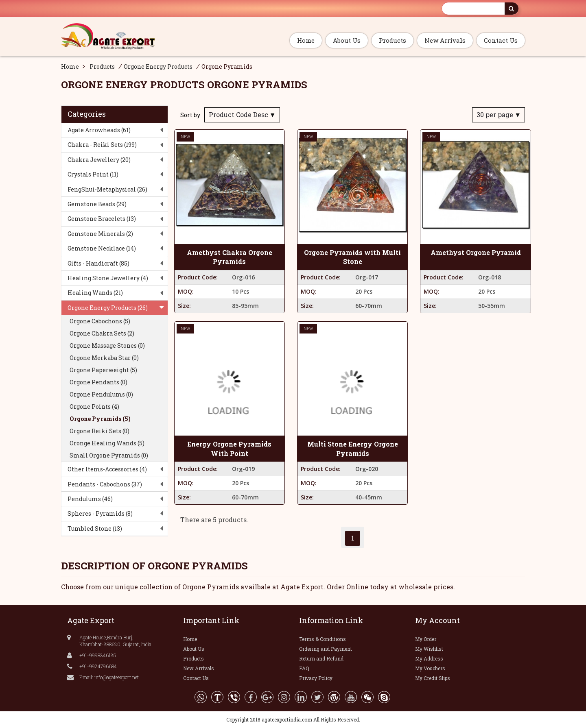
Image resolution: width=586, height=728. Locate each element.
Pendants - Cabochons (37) (105, 484)
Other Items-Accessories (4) (107, 469)
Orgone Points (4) (94, 407)
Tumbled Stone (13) (95, 529)
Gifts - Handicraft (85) (98, 263)
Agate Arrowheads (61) (99, 130)
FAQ (304, 668)
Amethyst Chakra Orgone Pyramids (230, 257)
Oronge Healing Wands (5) (107, 443)
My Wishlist (429, 649)
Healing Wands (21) (95, 293)
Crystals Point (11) (93, 174)
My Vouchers (430, 668)
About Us (347, 40)
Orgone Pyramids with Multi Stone (352, 257)
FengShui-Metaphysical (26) (107, 189)
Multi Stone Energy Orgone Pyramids (353, 449)
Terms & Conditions (323, 639)
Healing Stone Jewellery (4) (108, 278)
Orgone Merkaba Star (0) (104, 358)
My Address (429, 658)
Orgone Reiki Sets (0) (99, 431)
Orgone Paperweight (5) (103, 370)
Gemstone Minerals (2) (100, 234)
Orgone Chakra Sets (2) (102, 333)
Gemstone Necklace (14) (102, 248)
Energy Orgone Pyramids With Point (229, 449)
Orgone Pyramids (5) (100, 419)
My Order (426, 639)
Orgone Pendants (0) (98, 382)
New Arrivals (445, 40)
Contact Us (501, 40)
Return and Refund (321, 658)
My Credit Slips (433, 678)
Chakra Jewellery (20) (99, 160)
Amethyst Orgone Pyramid (476, 252)
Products (392, 40)
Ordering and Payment (326, 649)
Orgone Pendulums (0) (101, 394)
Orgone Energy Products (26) (108, 308)
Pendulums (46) (90, 499)
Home (306, 40)
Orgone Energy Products (158, 66)
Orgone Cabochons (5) (100, 321)
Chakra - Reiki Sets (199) (102, 145)
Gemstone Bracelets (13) (102, 219)
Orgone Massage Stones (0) (107, 345)
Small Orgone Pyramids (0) (109, 455)
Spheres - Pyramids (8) (100, 513)
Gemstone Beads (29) (97, 204)
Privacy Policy (316, 678)
